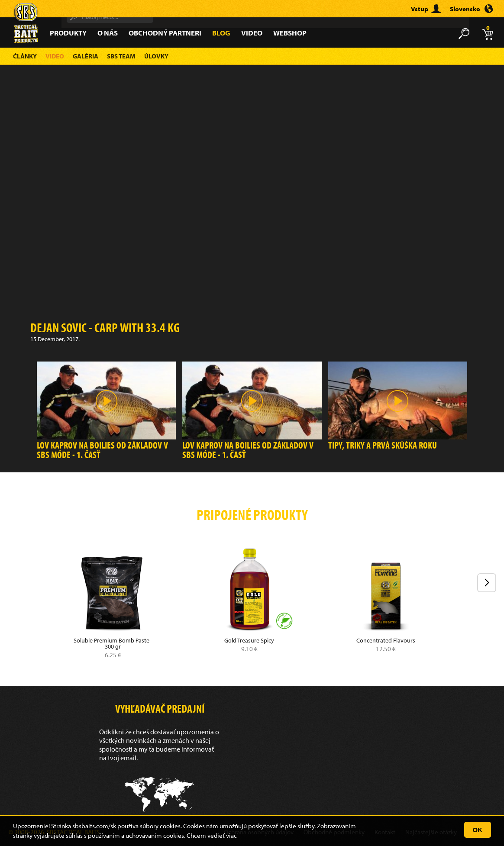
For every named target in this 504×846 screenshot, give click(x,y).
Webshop (290, 33)
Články (25, 56)
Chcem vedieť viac (212, 835)
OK (478, 830)
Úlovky (156, 56)
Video (252, 33)
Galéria (86, 56)
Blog (221, 33)
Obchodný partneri (165, 33)
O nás (108, 33)
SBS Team (121, 56)
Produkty (68, 33)
